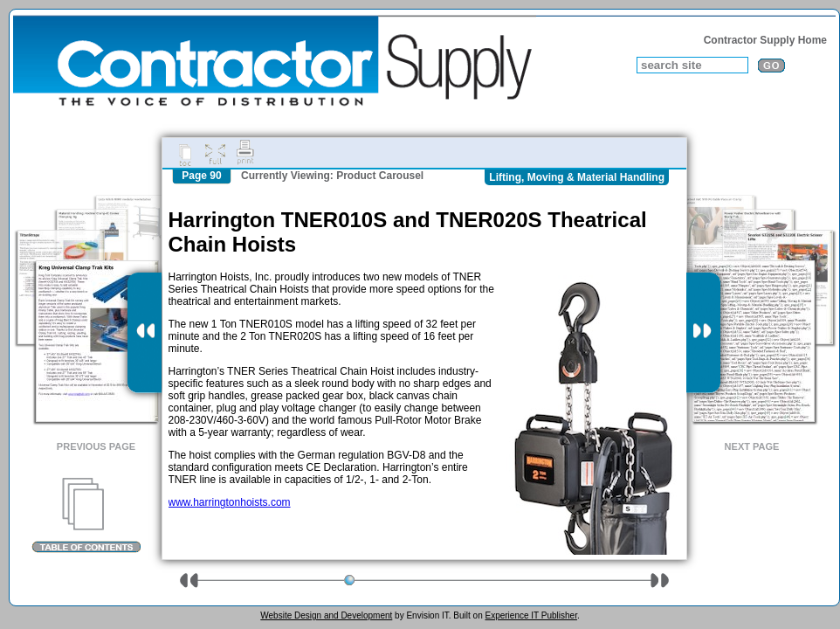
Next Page (752, 446)
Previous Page (96, 446)
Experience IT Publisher (530, 615)
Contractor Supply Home (765, 40)
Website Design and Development (326, 615)
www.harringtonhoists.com (230, 502)
